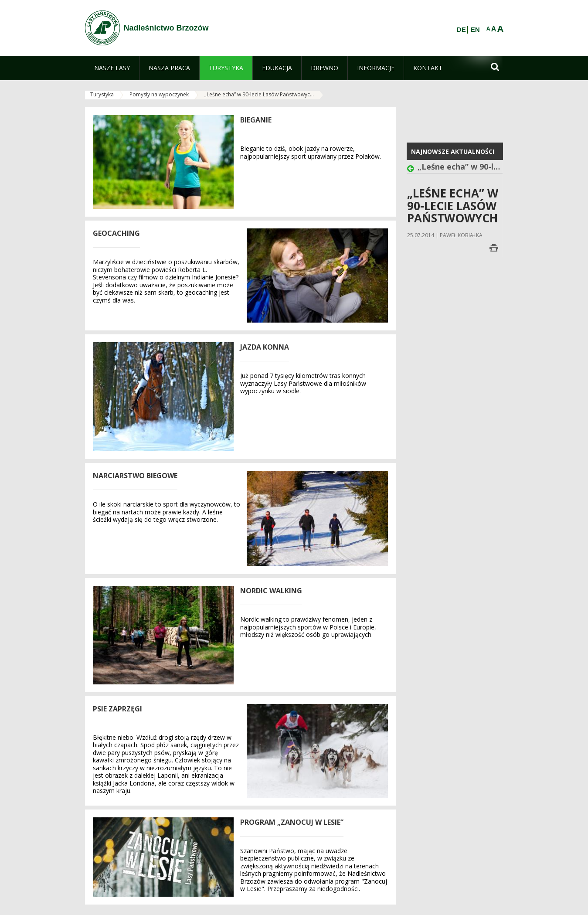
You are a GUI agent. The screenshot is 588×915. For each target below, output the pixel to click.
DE (461, 30)
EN (475, 30)
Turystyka (102, 94)
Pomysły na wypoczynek (159, 94)
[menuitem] (112, 68)
